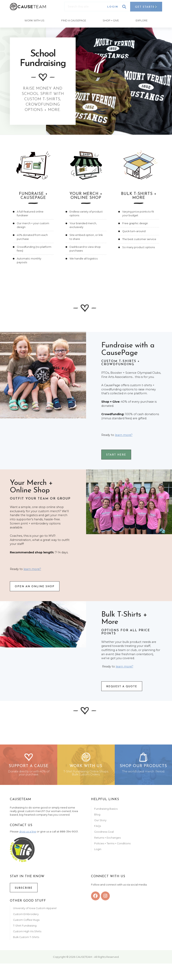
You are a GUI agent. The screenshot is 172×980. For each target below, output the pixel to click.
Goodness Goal (104, 834)
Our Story (100, 823)
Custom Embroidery (26, 916)
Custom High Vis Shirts (27, 934)
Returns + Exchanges (107, 840)
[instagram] (105, 898)
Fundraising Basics (106, 811)
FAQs (98, 828)
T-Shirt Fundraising (25, 928)
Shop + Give (111, 20)
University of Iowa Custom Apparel (35, 911)
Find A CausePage (73, 20)
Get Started (146, 7)
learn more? (124, 434)
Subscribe (24, 890)
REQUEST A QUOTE (122, 686)
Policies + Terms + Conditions (112, 846)
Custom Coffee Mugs (26, 922)
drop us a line (28, 834)
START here (116, 454)
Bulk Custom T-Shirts (26, 939)
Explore (142, 20)
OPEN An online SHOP (35, 586)
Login (113, 7)
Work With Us (34, 20)
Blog (97, 817)
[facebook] (95, 898)
